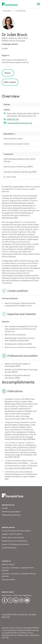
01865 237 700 (13, 119)
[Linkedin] (16, 600)
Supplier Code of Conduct (12, 534)
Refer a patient (10, 82)
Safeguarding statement (11, 515)
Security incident (8, 580)
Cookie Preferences (9, 548)
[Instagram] (21, 600)
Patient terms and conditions (13, 538)
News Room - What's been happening (17, 595)
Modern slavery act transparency (15, 541)
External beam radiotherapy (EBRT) (18, 167)
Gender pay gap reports (11, 512)
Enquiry (8, 73)
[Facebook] (5, 600)
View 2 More (11, 177)
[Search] (33, 4)
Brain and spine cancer (13, 139)
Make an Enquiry (8, 564)
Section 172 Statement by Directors (15, 544)
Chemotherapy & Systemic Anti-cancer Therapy (19, 160)
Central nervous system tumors (16, 144)
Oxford (7, 110)
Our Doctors (7, 11)
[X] (10, 600)
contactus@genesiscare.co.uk (20, 123)
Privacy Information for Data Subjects (16, 531)
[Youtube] (27, 600)
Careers (5, 508)
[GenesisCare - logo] (10, 4)
